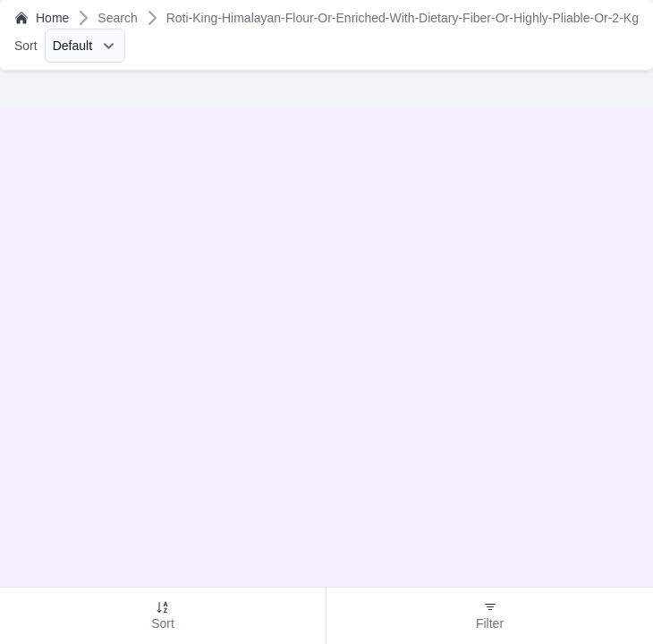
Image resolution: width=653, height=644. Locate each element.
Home (42, 18)
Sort (26, 46)
